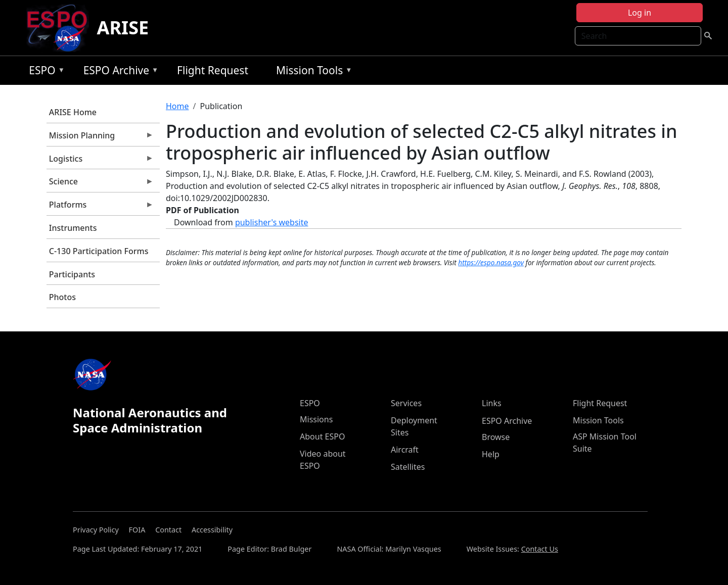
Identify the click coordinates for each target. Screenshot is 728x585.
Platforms (100, 207)
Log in (640, 13)
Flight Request (213, 70)
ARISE (123, 28)
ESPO (44, 72)
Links (492, 403)
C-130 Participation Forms (99, 251)
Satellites (408, 467)
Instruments (73, 228)
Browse (496, 437)
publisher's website (272, 222)
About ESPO (322, 436)
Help (491, 454)
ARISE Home (73, 112)
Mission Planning (100, 138)
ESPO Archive (119, 72)
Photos (62, 297)
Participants (72, 274)
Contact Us (540, 549)
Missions (316, 419)
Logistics (100, 161)
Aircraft (405, 450)
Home (177, 106)
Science (100, 184)
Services (406, 403)
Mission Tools (312, 72)
